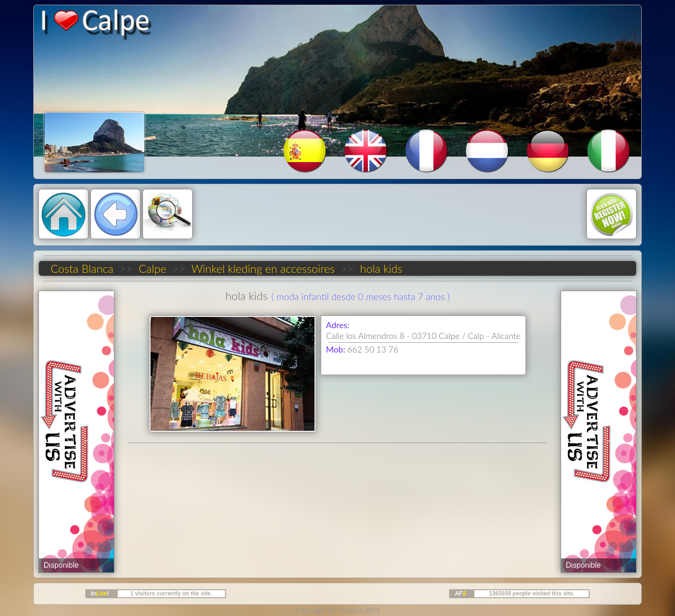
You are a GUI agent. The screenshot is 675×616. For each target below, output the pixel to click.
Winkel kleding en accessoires (263, 268)
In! (100, 593)
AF (460, 593)
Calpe (152, 268)
